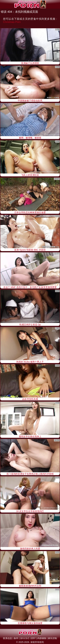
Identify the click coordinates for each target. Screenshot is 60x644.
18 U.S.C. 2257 (28, 638)
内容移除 (42, 638)
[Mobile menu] (3, 4)
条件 (16, 638)
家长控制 (52, 638)
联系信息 (8, 638)
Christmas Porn (12, 22)
